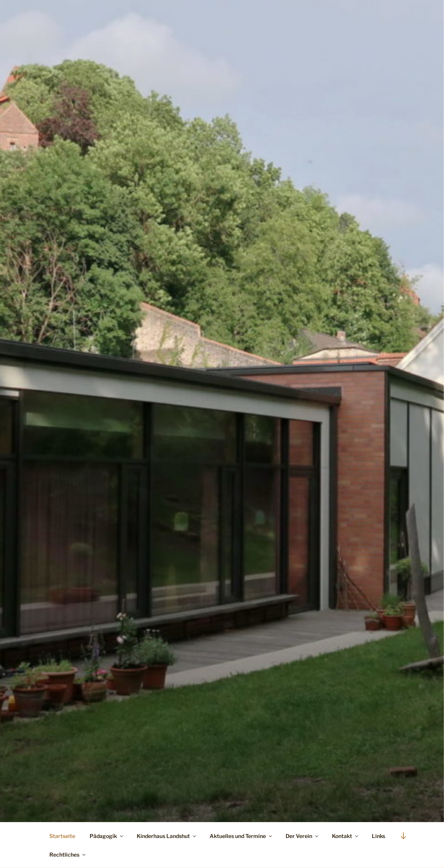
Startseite (62, 836)
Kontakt (346, 836)
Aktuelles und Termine (241, 836)
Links (378, 836)
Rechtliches (68, 855)
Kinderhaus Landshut (167, 836)
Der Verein (303, 836)
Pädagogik (107, 836)
